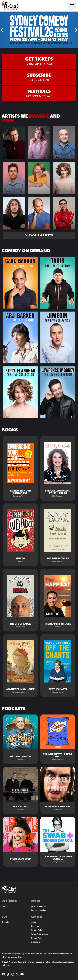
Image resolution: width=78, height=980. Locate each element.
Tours (4, 906)
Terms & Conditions (39, 934)
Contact (37, 917)
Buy (4, 917)
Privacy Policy (37, 930)
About (34, 922)
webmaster (6, 965)
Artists (36, 901)
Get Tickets (9, 901)
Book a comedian (38, 910)
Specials (5, 922)
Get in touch (36, 926)
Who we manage (38, 906)
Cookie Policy (37, 938)
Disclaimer (36, 942)
